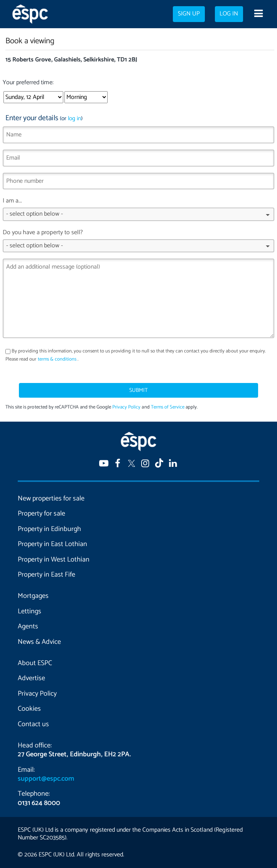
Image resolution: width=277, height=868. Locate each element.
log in (74, 118)
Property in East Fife (46, 575)
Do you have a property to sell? (138, 243)
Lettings (30, 611)
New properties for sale (51, 499)
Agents (28, 626)
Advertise (31, 678)
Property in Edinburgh (49, 529)
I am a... (138, 211)
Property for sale (41, 514)
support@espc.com (46, 779)
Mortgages (33, 596)
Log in (229, 14)
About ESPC (35, 663)
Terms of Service (168, 407)
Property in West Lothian (54, 560)
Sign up (189, 14)
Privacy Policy (126, 407)
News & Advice (39, 642)
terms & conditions (57, 359)
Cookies (29, 709)
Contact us (33, 724)
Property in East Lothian (52, 544)
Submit (138, 390)
